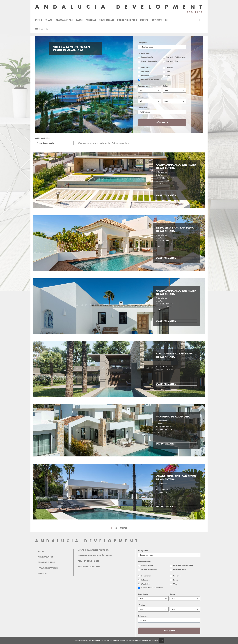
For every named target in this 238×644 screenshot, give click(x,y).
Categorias (143, 43)
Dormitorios (143, 86)
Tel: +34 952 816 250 (89, 561)
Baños (166, 86)
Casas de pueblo (46, 562)
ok (162, 640)
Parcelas (91, 20)
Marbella (145, 76)
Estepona (145, 72)
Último (124, 528)
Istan (168, 72)
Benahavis (146, 68)
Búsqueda (162, 123)
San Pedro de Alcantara (151, 80)
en (37, 29)
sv (47, 29)
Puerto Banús (147, 57)
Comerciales (107, 20)
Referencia (143, 108)
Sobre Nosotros (127, 20)
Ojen (168, 76)
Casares (170, 68)
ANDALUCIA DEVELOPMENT (87, 541)
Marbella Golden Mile (176, 57)
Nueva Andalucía (149, 61)
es (42, 29)
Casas (79, 20)
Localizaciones (144, 53)
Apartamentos (64, 20)
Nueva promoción (48, 568)
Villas (49, 20)
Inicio (39, 20)
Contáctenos (160, 20)
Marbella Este (172, 61)
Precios (142, 97)
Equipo (144, 20)
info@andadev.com (89, 567)
